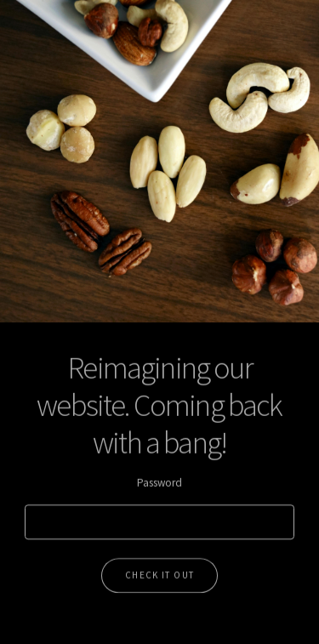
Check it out (160, 572)
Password (159, 480)
